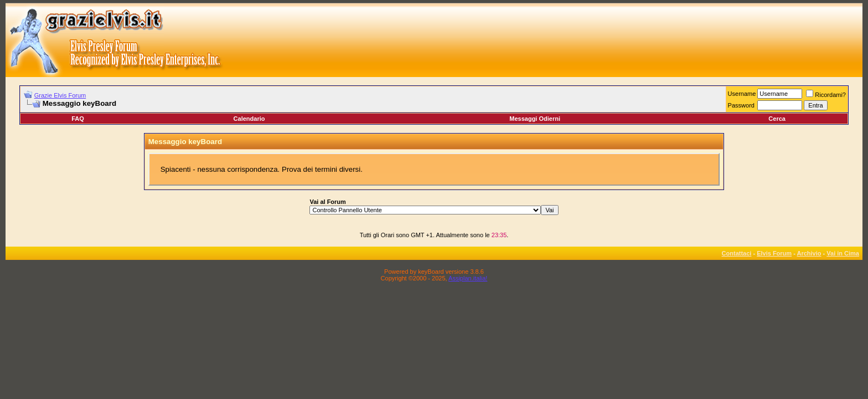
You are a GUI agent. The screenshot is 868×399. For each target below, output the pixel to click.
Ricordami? (826, 95)
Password (741, 105)
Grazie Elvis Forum (60, 95)
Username (742, 94)
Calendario (249, 119)
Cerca (777, 119)
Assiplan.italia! (468, 278)
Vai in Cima (843, 253)
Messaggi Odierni (535, 119)
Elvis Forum (774, 253)
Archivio (809, 253)
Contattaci (737, 253)
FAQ (78, 119)
